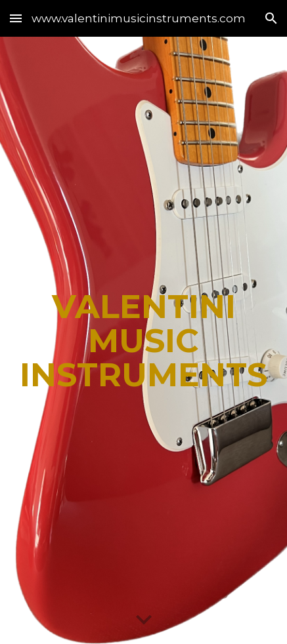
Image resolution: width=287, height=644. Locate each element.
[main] (143, 341)
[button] (16, 18)
